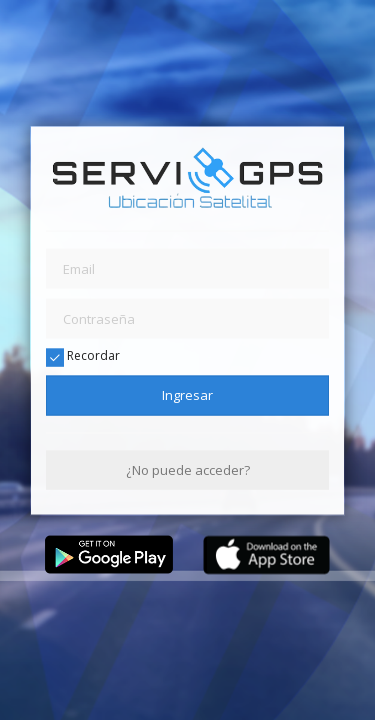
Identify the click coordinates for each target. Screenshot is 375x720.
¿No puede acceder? (188, 469)
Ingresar (187, 395)
